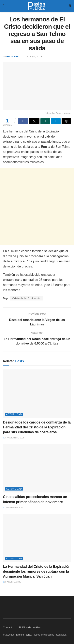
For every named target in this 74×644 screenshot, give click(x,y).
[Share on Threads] (66, 121)
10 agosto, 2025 (12, 582)
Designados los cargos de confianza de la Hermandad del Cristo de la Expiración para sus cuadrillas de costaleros (37, 427)
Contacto (8, 628)
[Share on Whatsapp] (45, 121)
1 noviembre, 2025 (13, 508)
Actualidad (14, 414)
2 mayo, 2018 (34, 56)
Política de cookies (30, 628)
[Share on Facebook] (23, 121)
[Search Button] (70, 6)
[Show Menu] (4, 6)
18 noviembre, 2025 (14, 438)
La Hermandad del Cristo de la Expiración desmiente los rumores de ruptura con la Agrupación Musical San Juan (37, 571)
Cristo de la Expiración (26, 298)
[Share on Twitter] (34, 121)
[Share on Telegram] (56, 121)
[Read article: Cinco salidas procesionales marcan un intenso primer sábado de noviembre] (37, 468)
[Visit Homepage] (37, 6)
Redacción (13, 56)
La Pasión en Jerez (21, 635)
